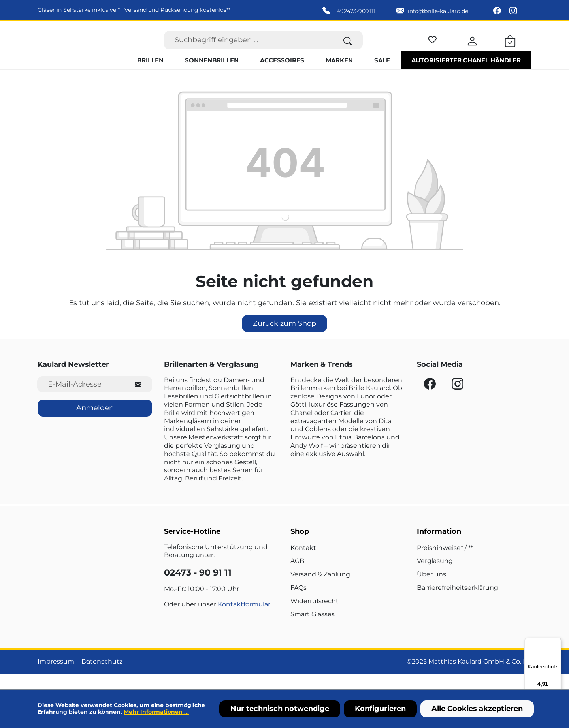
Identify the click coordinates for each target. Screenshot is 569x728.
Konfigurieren (380, 709)
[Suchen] (348, 48)
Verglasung (435, 576)
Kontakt (303, 563)
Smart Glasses (313, 629)
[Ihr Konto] (472, 47)
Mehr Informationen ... (156, 712)
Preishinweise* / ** (445, 563)
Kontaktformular (244, 619)
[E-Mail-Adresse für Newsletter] (81, 399)
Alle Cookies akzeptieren (477, 709)
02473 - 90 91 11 (198, 588)
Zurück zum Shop (284, 338)
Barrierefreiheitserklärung (458, 603)
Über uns (431, 590)
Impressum (56, 677)
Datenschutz (102, 677)
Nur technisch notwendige (280, 709)
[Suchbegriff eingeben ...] (249, 48)
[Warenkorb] (510, 47)
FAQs (299, 603)
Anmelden (95, 423)
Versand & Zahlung (320, 590)
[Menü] (556, 642)
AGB (297, 576)
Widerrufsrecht (315, 616)
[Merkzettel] (432, 46)
